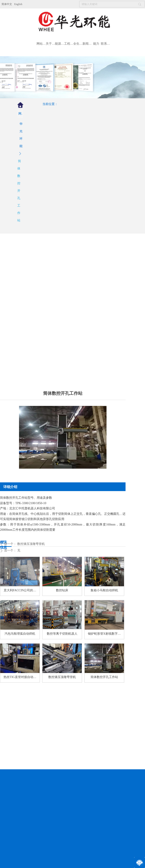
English (18, 4)
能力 (96, 44)
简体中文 (7, 4)
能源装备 (59, 44)
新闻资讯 (87, 44)
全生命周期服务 (78, 44)
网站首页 (41, 44)
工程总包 (69, 44)
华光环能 (21, 135)
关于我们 (50, 44)
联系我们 (105, 44)
